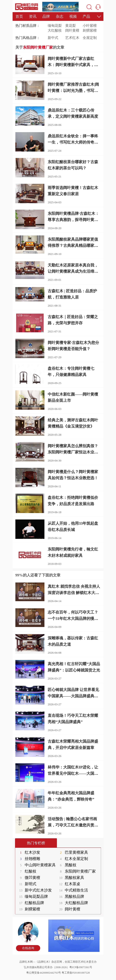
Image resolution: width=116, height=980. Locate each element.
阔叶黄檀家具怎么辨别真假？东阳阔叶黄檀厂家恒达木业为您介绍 (73, 452)
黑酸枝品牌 (70, 896)
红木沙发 (29, 852)
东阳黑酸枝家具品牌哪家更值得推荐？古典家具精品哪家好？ (73, 245)
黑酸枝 (67, 865)
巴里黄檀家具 (72, 852)
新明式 (27, 884)
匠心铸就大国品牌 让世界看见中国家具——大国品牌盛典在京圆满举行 (73, 696)
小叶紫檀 (90, 26)
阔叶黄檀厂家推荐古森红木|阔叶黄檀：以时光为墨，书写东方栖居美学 (73, 91)
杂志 (60, 16)
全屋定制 (90, 38)
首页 (19, 16)
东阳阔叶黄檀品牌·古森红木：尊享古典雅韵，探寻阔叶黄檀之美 (73, 220)
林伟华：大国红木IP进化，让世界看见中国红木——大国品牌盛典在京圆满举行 (73, 773)
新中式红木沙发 (34, 890)
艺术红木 (72, 38)
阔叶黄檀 (72, 30)
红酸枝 (27, 871)
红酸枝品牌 (30, 903)
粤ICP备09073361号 (81, 967)
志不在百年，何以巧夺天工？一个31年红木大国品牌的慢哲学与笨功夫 (73, 618)
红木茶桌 (68, 884)
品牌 (46, 16)
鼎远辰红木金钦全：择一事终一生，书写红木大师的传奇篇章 (73, 142)
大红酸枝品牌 (72, 903)
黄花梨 (71, 26)
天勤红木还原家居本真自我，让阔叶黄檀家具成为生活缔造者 (73, 271)
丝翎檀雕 (29, 859)
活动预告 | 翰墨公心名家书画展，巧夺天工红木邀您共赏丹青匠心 (73, 825)
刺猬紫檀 (90, 30)
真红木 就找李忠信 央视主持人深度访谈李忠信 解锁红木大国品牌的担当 (74, 593)
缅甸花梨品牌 (32, 896)
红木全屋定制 (72, 859)
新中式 (53, 38)
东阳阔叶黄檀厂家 (76, 871)
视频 (73, 16)
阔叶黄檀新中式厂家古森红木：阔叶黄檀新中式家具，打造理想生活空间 (73, 65)
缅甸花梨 (55, 26)
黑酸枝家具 (70, 878)
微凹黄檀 (29, 878)
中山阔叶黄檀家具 (36, 865)
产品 (86, 16)
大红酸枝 (55, 30)
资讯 (33, 16)
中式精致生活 (72, 890)
